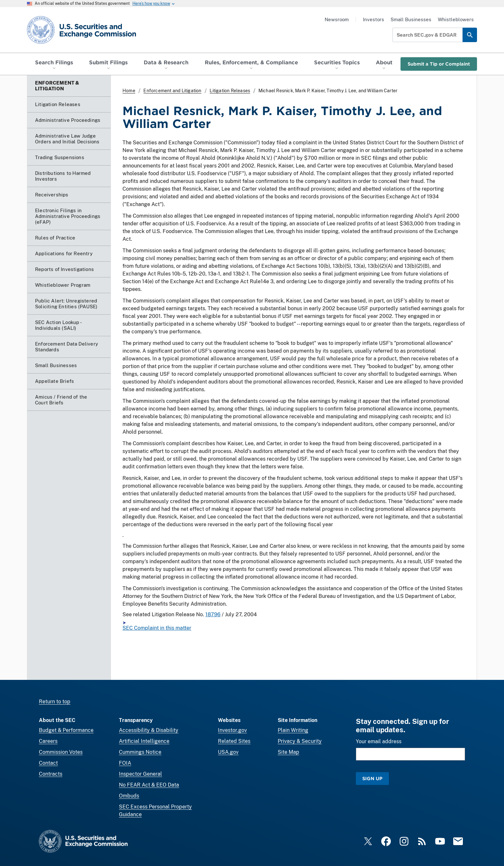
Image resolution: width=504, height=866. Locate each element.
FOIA (125, 763)
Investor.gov (232, 730)
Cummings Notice (140, 752)
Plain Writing (293, 730)
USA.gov (228, 752)
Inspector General (140, 774)
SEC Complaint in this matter (157, 628)
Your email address (379, 741)
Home (129, 91)
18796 (213, 614)
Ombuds (129, 796)
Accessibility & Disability (149, 730)
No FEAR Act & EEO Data (149, 785)
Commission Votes (61, 752)
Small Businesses (411, 19)
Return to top (55, 702)
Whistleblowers (456, 19)
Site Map (288, 752)
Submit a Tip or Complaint (439, 64)
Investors (373, 19)
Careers (48, 741)
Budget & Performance (66, 730)
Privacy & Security (300, 741)
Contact (48, 763)
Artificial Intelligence (144, 741)
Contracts (51, 774)
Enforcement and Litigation (172, 91)
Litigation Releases (230, 91)
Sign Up (372, 778)
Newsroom (337, 19)
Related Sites (234, 741)
